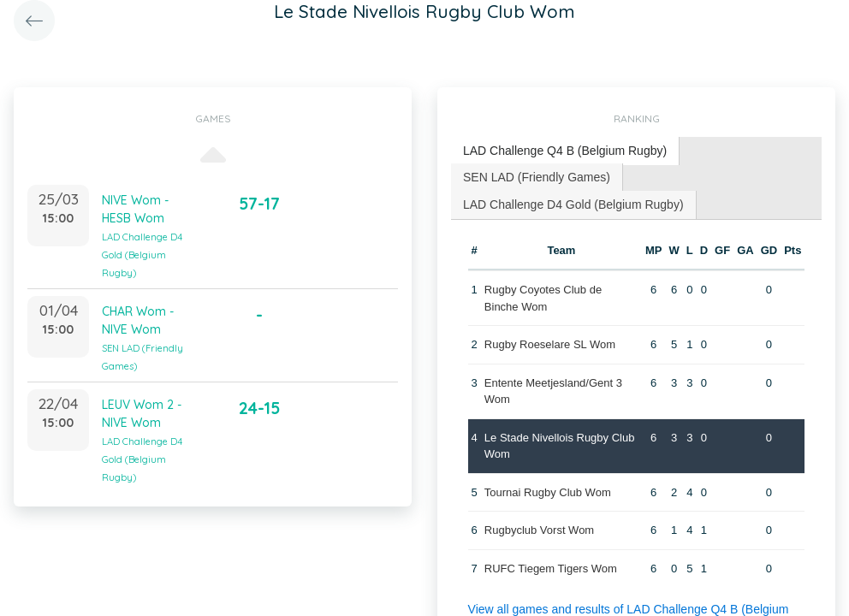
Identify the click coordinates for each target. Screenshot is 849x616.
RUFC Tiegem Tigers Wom (551, 569)
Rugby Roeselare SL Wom (550, 344)
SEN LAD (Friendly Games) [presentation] (537, 177)
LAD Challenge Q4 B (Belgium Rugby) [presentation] (565, 151)
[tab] (565, 151)
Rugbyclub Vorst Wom (539, 530)
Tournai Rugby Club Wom (548, 492)
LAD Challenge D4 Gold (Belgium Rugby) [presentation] (573, 204)
